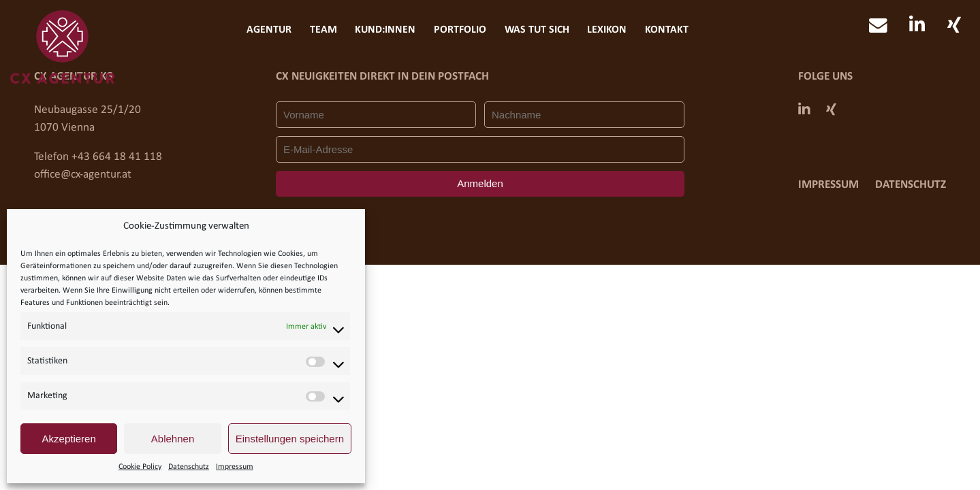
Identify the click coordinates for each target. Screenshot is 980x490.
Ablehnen (173, 439)
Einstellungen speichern (290, 439)
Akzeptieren (69, 439)
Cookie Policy (140, 467)
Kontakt (667, 30)
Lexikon (607, 30)
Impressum (235, 467)
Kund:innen (385, 30)
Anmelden (480, 183)
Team (323, 30)
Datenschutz (189, 467)
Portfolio (460, 30)
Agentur (269, 30)
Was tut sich (537, 30)
